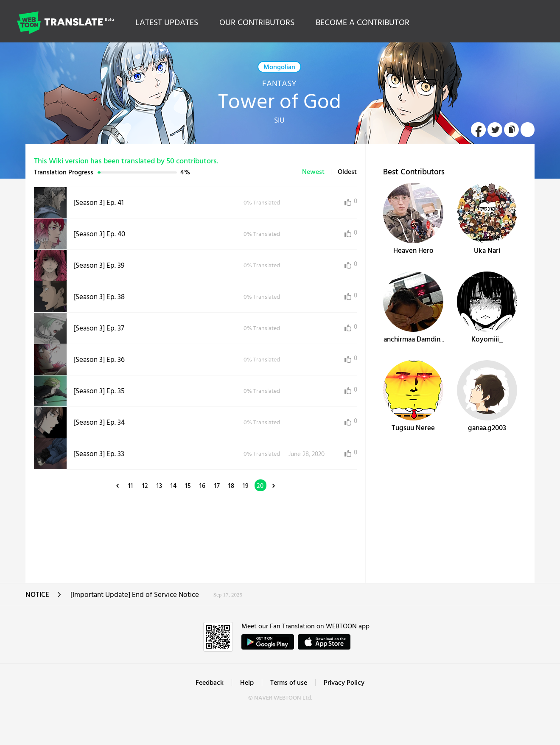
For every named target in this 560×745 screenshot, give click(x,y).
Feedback (210, 683)
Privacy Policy (344, 683)
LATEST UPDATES (167, 23)
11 (131, 486)
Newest (313, 172)
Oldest (347, 172)
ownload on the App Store (324, 642)
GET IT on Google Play (268, 642)
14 (174, 486)
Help (247, 683)
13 (160, 486)
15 (188, 486)
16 (203, 486)
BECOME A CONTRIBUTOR (363, 23)
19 (246, 486)
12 (145, 486)
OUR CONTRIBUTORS (257, 23)
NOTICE (43, 598)
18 (231, 486)
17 (217, 486)
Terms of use (289, 683)
